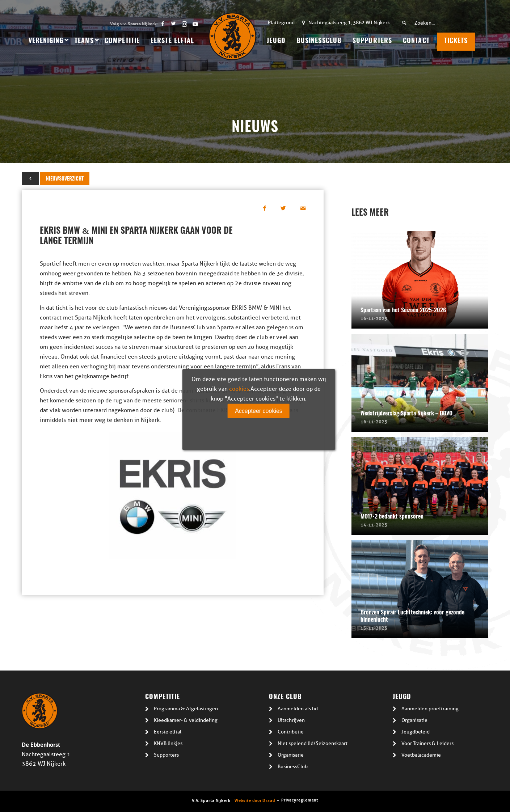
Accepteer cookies (259, 411)
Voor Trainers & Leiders (427, 743)
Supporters (166, 755)
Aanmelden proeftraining (430, 709)
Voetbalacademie (421, 755)
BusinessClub (293, 767)
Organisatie (291, 755)
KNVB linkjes (168, 743)
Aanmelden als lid (298, 709)
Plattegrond (281, 23)
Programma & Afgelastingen (186, 709)
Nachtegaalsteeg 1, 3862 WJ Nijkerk (349, 23)
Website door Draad (255, 800)
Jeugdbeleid (416, 732)
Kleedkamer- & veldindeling (186, 720)
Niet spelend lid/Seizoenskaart (313, 743)
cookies (239, 389)
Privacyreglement (300, 800)
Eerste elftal (168, 732)
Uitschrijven (291, 720)
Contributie (291, 732)
